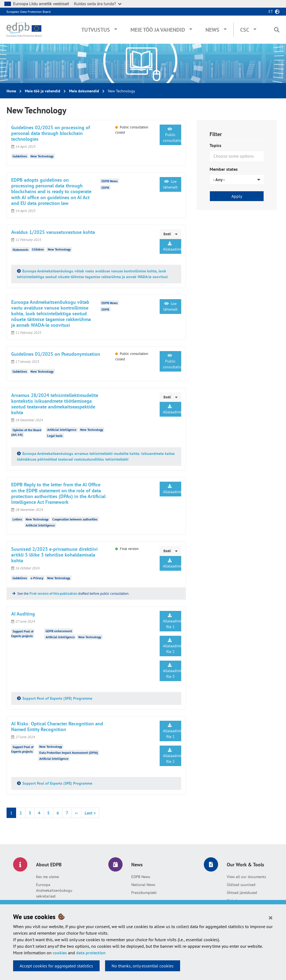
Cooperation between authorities (75, 519)
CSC (245, 30)
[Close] (271, 917)
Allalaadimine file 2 (172, 646)
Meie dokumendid (84, 91)
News (212, 30)
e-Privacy (37, 578)
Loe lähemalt (170, 184)
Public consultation (172, 135)
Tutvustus (96, 30)
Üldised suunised (241, 885)
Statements (20, 249)
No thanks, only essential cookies (143, 966)
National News (143, 885)
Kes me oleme (47, 877)
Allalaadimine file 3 (172, 671)
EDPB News (141, 877)
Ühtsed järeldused (242, 893)
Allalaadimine (172, 247)
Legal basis (55, 436)
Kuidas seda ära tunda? (98, 4)
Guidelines (20, 156)
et (271, 11)
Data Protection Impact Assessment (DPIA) (69, 753)
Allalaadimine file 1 (172, 621)
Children (38, 249)
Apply (237, 196)
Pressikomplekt (144, 893)
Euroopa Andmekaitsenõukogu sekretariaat (54, 890)
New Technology (42, 156)
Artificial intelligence (62, 430)
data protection (91, 953)
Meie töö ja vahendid (158, 30)
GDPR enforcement (59, 631)
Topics (215, 145)
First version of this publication (53, 594)
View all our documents (246, 877)
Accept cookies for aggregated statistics (56, 966)
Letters (17, 519)
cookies (60, 953)
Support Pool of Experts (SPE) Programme (57, 698)
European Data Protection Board (29, 12)
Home (11, 91)
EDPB (105, 187)
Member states (224, 169)
